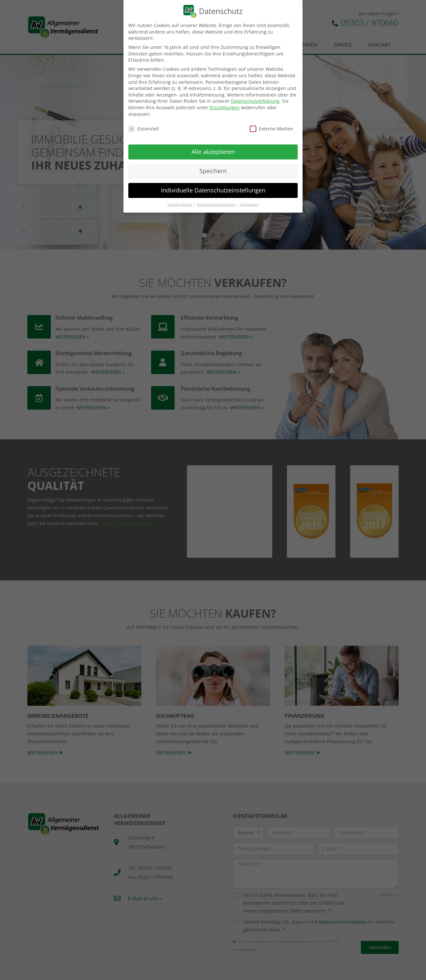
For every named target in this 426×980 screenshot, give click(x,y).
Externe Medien (272, 129)
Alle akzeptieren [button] (213, 152)
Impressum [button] (249, 204)
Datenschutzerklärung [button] (216, 204)
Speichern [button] (213, 171)
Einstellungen (225, 107)
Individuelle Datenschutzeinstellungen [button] (213, 190)
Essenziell (144, 129)
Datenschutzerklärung (255, 101)
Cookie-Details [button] (180, 204)
